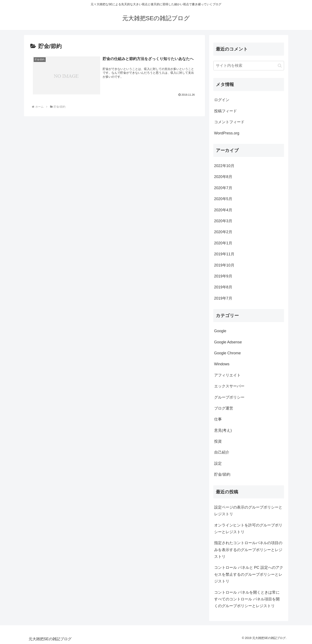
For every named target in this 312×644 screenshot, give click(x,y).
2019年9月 (223, 276)
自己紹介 (222, 452)
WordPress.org (227, 133)
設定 (218, 463)
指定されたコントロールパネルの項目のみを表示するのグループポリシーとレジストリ (248, 550)
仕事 (218, 419)
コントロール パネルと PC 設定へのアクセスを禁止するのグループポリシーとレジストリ (249, 574)
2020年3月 (223, 221)
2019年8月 (223, 287)
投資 (218, 441)
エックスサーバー (229, 386)
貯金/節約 (222, 474)
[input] (249, 66)
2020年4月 (223, 210)
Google (220, 331)
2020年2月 (223, 232)
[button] (280, 66)
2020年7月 (223, 188)
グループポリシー (229, 397)
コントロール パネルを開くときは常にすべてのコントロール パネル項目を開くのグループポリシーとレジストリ (247, 599)
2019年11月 (224, 254)
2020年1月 (223, 243)
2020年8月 (223, 177)
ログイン (222, 100)
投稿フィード (226, 111)
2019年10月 (224, 265)
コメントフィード (229, 122)
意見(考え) (223, 430)
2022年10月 (224, 166)
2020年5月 (223, 199)
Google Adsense (228, 342)
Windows (222, 364)
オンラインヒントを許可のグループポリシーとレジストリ (248, 529)
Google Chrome (228, 353)
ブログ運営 (224, 408)
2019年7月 (223, 298)
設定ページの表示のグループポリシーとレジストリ (248, 511)
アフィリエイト (227, 375)
